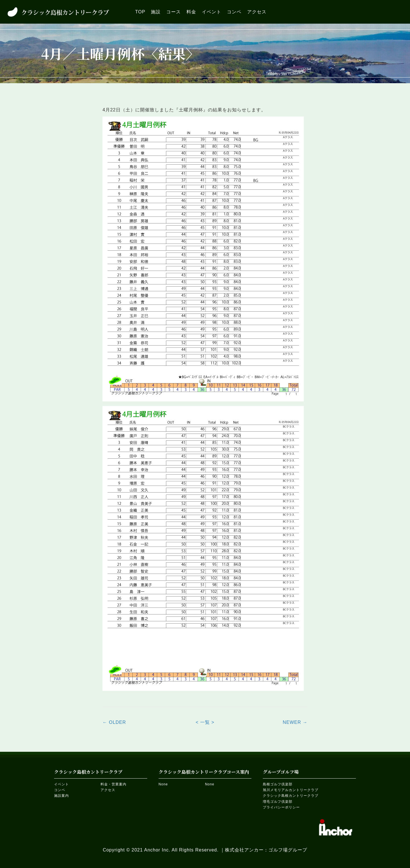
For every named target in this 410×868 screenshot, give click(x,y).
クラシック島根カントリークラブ (291, 796)
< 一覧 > (205, 722)
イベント (61, 784)
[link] (140, 12)
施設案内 (61, 796)
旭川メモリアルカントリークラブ (291, 790)
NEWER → (295, 722)
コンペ (60, 790)
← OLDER (114, 722)
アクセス (108, 790)
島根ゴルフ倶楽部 (278, 784)
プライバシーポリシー (281, 807)
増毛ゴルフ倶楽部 (278, 802)
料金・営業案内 (113, 784)
